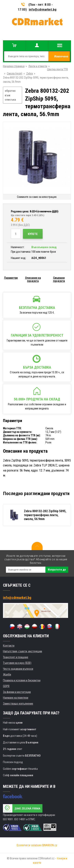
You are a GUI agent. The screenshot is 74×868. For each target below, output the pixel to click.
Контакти (9, 646)
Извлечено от (61, 58)
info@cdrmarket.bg (43, 9)
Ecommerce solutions (29, 845)
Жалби (7, 674)
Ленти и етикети (38, 66)
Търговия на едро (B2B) (17, 663)
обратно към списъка (10, 95)
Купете (33, 234)
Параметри (11, 278)
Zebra (30, 73)
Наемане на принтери (16, 698)
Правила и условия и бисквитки (22, 680)
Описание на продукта (33, 279)
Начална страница (14, 66)
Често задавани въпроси (18, 669)
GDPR (6, 686)
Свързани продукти (59, 279)
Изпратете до (57, 570)
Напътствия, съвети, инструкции (22, 651)
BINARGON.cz (50, 845)
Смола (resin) (15, 73)
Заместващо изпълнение (18, 704)
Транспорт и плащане (16, 657)
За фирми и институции (17, 692)
